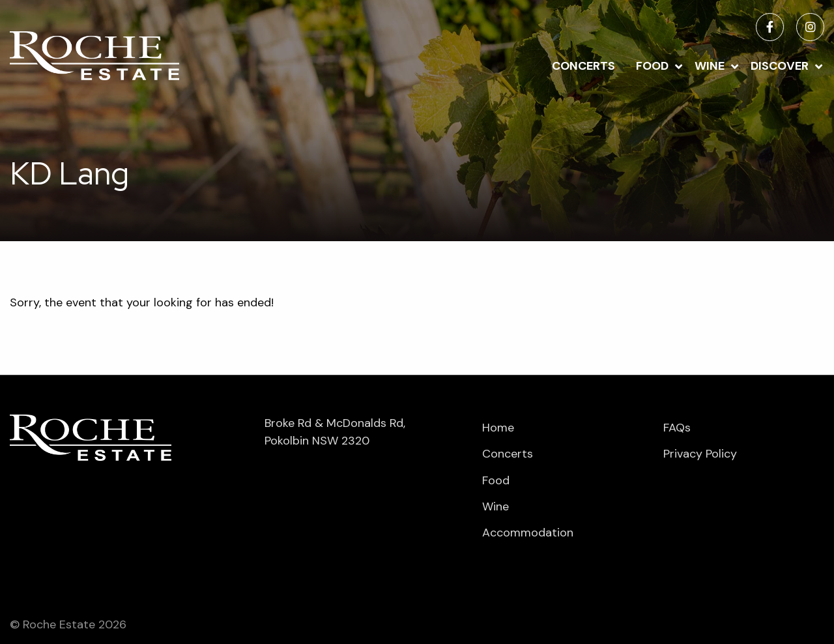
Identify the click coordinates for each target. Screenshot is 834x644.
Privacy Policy (700, 454)
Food (652, 66)
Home (498, 428)
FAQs (677, 428)
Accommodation (528, 533)
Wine (710, 66)
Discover (780, 66)
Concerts (583, 66)
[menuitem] (583, 65)
